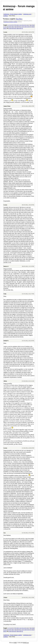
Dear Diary (19, 19)
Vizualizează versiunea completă (10, 22)
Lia (5, 533)
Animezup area (27, 14)
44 (11, 28)
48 (17, 28)
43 (9, 28)
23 (7, 27)
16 (27, 25)
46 (14, 28)
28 (16, 27)
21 (4, 27)
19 (32, 25)
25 (11, 27)
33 (24, 27)
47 (16, 28)
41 (6, 28)
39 (34, 27)
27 (14, 27)
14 (24, 25)
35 (27, 27)
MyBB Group (26, 643)
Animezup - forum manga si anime (13, 14)
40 (4, 28)
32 (22, 27)
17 (29, 25)
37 (30, 27)
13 (22, 25)
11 (19, 25)
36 (29, 27)
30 (19, 27)
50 (21, 28)
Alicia (5, 381)
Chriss (5, 597)
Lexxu (5, 32)
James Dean (7, 106)
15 (26, 25)
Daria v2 (6, 266)
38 (32, 27)
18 (30, 25)
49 (19, 28)
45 (12, 28)
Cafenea (6, 16)
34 (25, 27)
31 (21, 27)
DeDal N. (6, 341)
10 (17, 25)
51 (22, 28)
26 (12, 27)
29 (17, 27)
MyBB (15, 643)
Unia (5, 294)
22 (6, 27)
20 (34, 25)
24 (9, 27)
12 (21, 25)
